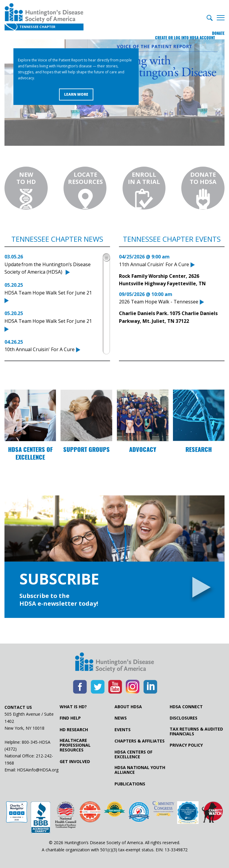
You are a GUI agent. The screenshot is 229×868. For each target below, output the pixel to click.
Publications (130, 784)
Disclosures (184, 718)
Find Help (70, 718)
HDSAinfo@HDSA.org (38, 770)
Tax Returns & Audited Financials (196, 731)
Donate (218, 28)
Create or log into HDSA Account (175, 28)
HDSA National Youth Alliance (140, 770)
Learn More (76, 94)
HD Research (74, 730)
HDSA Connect (186, 707)
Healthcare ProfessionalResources (75, 745)
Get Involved (75, 762)
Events (123, 730)
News (121, 718)
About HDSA (128, 707)
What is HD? (73, 707)
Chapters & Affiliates (140, 741)
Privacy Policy (186, 745)
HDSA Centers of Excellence (133, 754)
